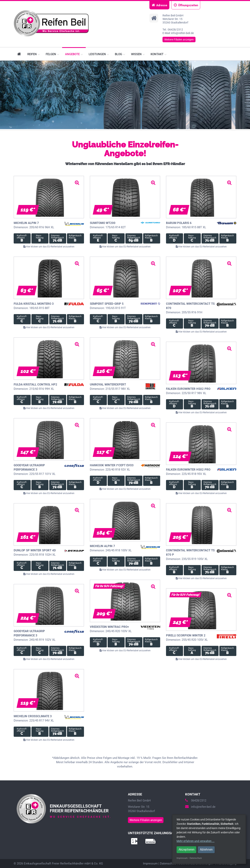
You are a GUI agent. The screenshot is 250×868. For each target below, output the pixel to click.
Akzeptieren (187, 850)
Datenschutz (168, 864)
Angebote (74, 54)
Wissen (138, 54)
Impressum (150, 864)
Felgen (52, 54)
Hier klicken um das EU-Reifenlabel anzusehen (49, 247)
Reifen (34, 54)
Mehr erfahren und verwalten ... (196, 841)
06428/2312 (196, 801)
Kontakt (159, 54)
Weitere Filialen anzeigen (179, 40)
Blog (120, 54)
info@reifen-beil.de (200, 807)
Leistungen (99, 54)
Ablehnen (206, 850)
